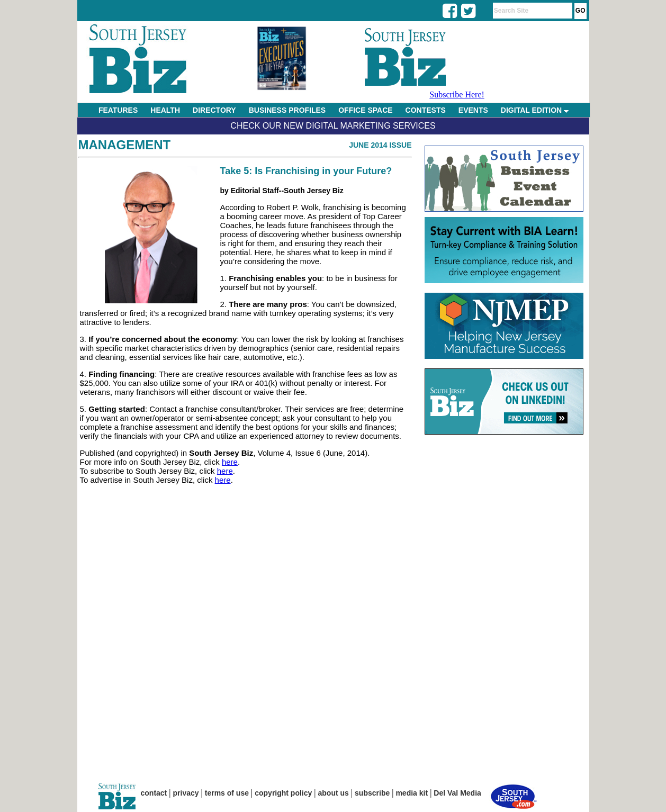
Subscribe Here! (457, 94)
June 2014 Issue (380, 145)
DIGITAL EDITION (535, 110)
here (230, 462)
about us (334, 793)
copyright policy (283, 793)
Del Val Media (457, 793)
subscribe (372, 793)
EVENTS (473, 110)
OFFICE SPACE (365, 110)
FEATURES (118, 110)
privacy (186, 793)
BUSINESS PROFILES (287, 110)
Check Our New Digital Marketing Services (333, 126)
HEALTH (165, 110)
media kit (412, 793)
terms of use (227, 793)
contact (154, 793)
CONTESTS (426, 110)
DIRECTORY (214, 110)
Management (125, 145)
